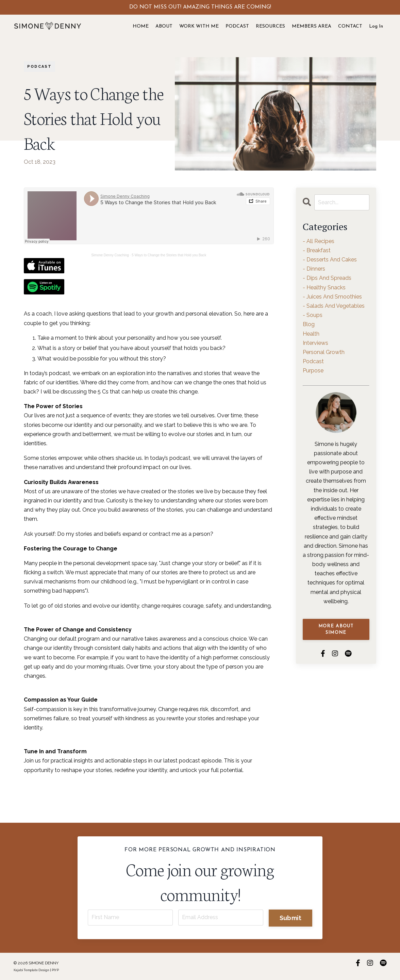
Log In (376, 26)
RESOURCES (270, 26)
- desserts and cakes (330, 260)
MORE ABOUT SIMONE (336, 630)
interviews (315, 343)
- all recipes (319, 241)
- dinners (314, 269)
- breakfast (317, 250)
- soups (313, 315)
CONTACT (350, 26)
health (311, 334)
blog (309, 324)
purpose (313, 371)
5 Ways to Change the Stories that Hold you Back (169, 255)
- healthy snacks (324, 287)
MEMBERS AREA (312, 26)
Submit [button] (291, 918)
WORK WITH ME (199, 26)
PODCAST (237, 26)
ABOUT (164, 26)
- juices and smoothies (332, 297)
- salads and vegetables (334, 306)
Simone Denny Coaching (110, 255)
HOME (141, 26)
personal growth (324, 352)
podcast (39, 67)
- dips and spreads (327, 278)
